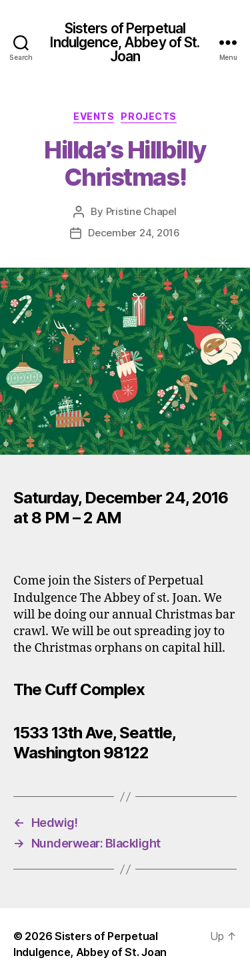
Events (94, 116)
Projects (148, 116)
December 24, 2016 (134, 233)
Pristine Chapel (141, 211)
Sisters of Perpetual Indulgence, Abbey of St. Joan (125, 42)
